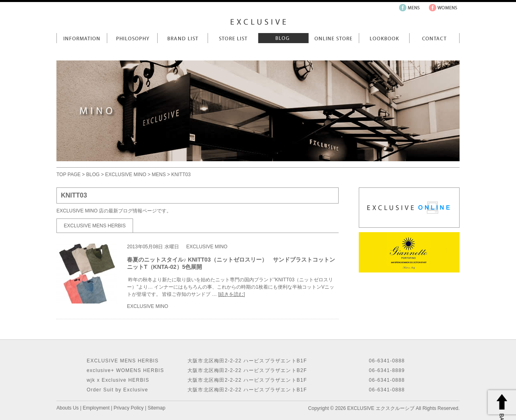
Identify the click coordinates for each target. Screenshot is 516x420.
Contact (434, 38)
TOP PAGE (69, 175)
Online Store (334, 38)
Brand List (182, 38)
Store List (233, 38)
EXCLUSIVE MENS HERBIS (95, 226)
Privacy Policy (129, 408)
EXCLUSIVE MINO (126, 175)
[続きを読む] (232, 294)
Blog (283, 38)
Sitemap (156, 408)
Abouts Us (68, 408)
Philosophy (132, 38)
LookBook (384, 38)
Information (82, 38)
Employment (96, 408)
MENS (159, 175)
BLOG (93, 175)
